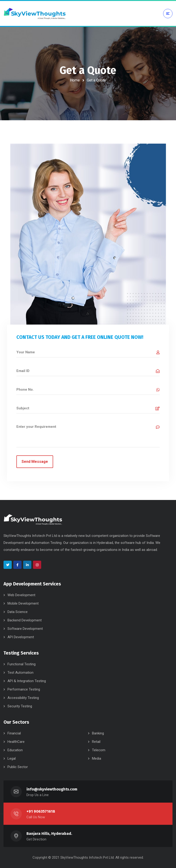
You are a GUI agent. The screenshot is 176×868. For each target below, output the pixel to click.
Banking (98, 733)
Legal (12, 758)
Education (15, 750)
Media (97, 758)
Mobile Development (23, 603)
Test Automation (20, 673)
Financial (14, 733)
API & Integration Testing (27, 681)
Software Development (25, 629)
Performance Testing (24, 689)
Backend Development (25, 620)
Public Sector (18, 767)
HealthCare (16, 742)
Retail (96, 742)
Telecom (99, 750)
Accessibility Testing (23, 698)
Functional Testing (22, 664)
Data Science (18, 612)
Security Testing (20, 706)
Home (75, 80)
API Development (21, 637)
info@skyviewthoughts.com (52, 789)
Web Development (21, 595)
